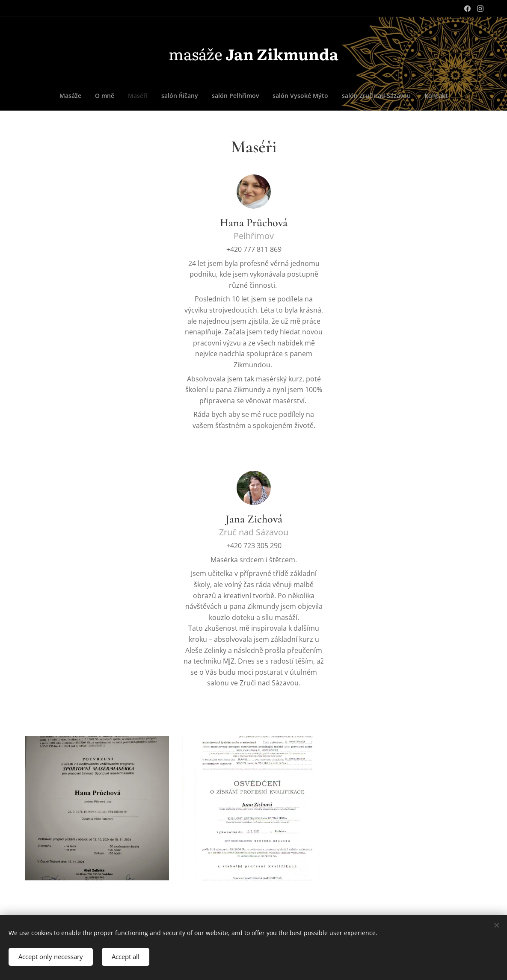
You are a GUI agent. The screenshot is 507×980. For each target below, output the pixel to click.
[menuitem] (209, 96)
